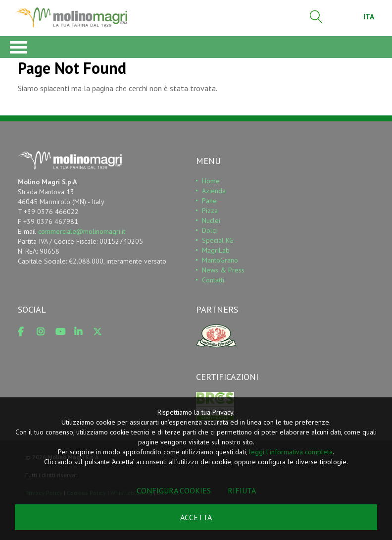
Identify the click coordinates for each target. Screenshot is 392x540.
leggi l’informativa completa (291, 452)
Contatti (213, 280)
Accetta (196, 517)
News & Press (223, 270)
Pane (209, 201)
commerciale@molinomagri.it (82, 231)
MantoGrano (220, 260)
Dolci (209, 230)
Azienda (214, 191)
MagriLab (216, 250)
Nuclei (211, 220)
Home (211, 181)
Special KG (218, 240)
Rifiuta (242, 490)
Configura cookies (174, 490)
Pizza (210, 211)
